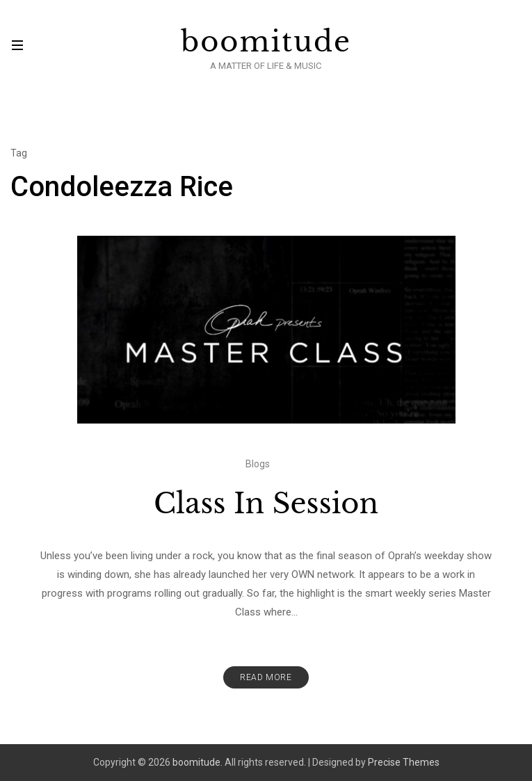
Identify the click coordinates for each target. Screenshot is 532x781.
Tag (19, 153)
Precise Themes (404, 762)
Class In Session (266, 504)
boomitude (266, 42)
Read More (266, 677)
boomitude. (198, 762)
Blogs (258, 464)
